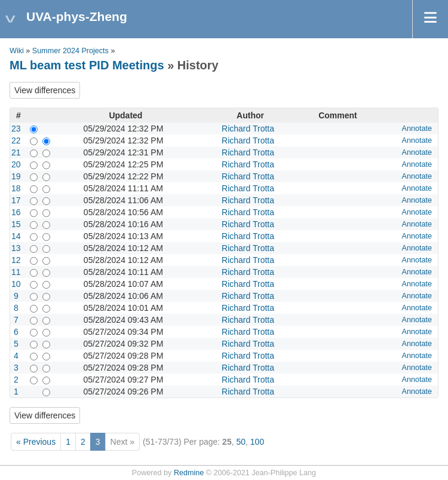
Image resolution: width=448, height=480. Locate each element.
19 (16, 176)
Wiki (17, 51)
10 (16, 284)
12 (16, 260)
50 (241, 442)
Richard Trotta (248, 129)
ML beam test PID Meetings (87, 65)
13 (16, 248)
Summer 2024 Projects (70, 51)
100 (257, 442)
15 (16, 224)
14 (16, 236)
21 (16, 152)
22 (16, 140)
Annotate (417, 129)
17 (16, 200)
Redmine (189, 473)
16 (16, 212)
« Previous (36, 442)
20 (16, 164)
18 (16, 188)
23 (16, 129)
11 (16, 272)
